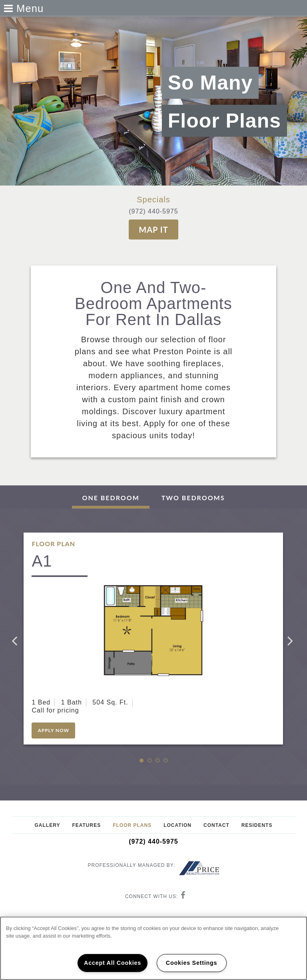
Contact (216, 825)
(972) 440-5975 (153, 211)
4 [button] (169, 761)
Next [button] (291, 641)
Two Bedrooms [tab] (193, 498)
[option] (153, 639)
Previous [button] (16, 641)
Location (177, 825)
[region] (153, 948)
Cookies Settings (191, 963)
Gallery (48, 825)
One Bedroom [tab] (111, 498)
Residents (257, 825)
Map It (153, 230)
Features (86, 825)
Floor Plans (132, 825)
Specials (153, 200)
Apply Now (53, 730)
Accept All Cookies (113, 963)
